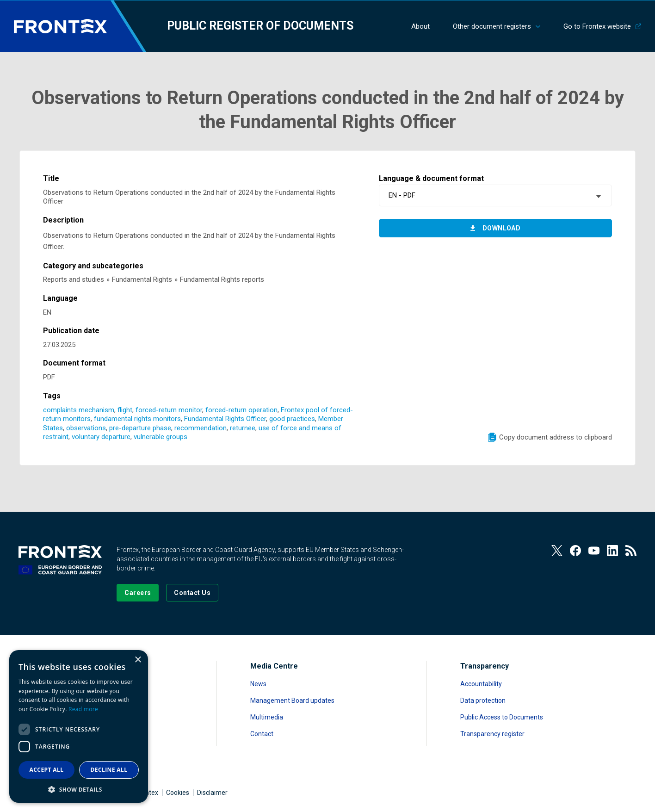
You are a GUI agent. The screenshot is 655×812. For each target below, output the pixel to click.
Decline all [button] (109, 770)
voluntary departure (101, 437)
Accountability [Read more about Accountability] (481, 684)
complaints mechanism (79, 410)
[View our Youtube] (594, 551)
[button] (79, 789)
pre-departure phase (140, 428)
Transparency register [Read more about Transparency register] (492, 734)
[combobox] (495, 195)
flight (125, 410)
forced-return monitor (169, 410)
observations (86, 428)
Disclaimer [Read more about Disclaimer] (212, 793)
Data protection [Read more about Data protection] (483, 700)
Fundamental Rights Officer (225, 419)
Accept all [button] (47, 770)
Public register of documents (260, 26)
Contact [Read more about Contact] (262, 734)
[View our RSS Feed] (631, 551)
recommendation (201, 428)
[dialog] (79, 726)
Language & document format (431, 178)
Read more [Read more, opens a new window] (83, 709)
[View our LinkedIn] (612, 551)
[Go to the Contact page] (192, 593)
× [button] (138, 660)
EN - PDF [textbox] (402, 195)
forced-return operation (241, 410)
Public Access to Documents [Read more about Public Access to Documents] (502, 717)
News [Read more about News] (258, 684)
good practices (292, 419)
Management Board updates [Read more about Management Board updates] (292, 700)
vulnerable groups (161, 437)
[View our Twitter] (557, 551)
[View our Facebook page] (575, 551)
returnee (243, 428)
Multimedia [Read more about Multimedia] (267, 717)
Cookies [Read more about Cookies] (178, 793)
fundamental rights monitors (137, 419)
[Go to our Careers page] (138, 593)
